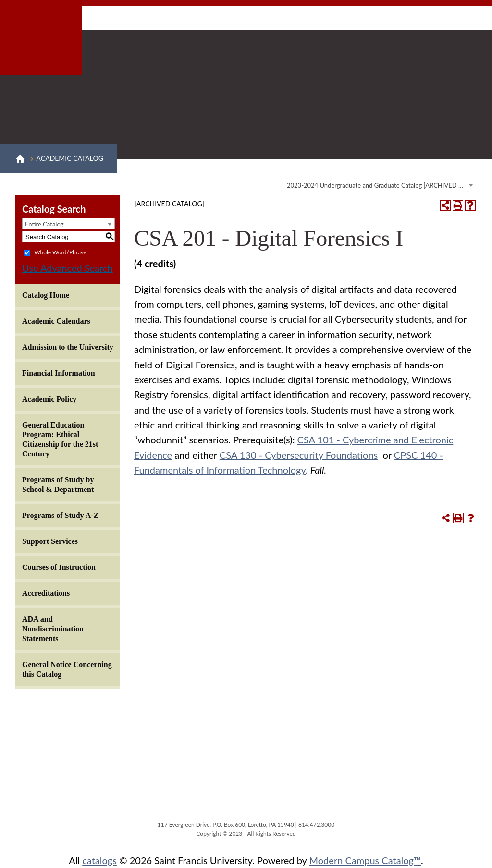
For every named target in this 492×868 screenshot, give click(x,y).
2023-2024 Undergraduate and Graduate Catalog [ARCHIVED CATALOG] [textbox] (381, 185)
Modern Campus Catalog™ (365, 860)
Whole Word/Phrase (60, 252)
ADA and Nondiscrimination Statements (53, 629)
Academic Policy (49, 399)
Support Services (50, 541)
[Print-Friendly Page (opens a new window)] (458, 205)
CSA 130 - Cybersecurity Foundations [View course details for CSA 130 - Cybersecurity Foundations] (299, 455)
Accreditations (46, 593)
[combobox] (380, 185)
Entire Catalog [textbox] (44, 224)
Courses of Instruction (59, 567)
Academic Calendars (56, 321)
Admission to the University (68, 347)
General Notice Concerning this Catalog (67, 669)
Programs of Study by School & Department (58, 484)
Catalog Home (46, 295)
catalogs (99, 860)
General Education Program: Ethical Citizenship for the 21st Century (60, 439)
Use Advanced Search (68, 268)
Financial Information (59, 373)
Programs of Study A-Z (60, 515)
